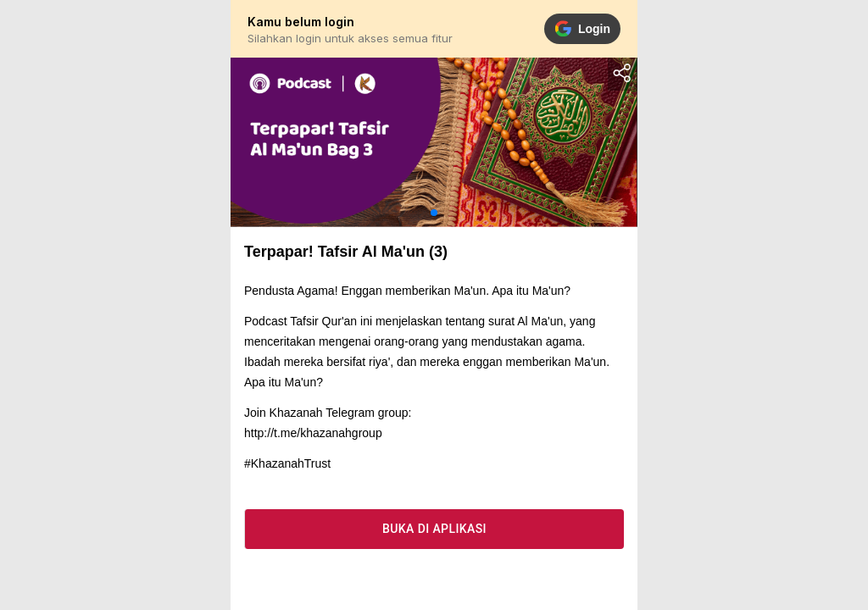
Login (582, 29)
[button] (434, 213)
